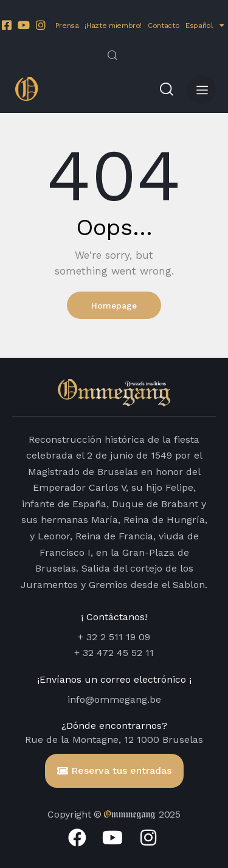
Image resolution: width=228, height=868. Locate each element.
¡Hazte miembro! (113, 26)
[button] (202, 90)
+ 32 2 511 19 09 (114, 637)
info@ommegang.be (114, 699)
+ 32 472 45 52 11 (114, 653)
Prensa (67, 26)
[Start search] (112, 55)
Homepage (114, 306)
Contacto (164, 26)
